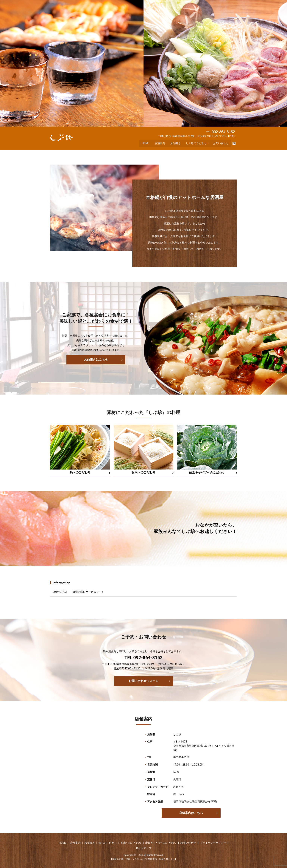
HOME (145, 144)
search (235, 144)
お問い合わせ (221, 144)
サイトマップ (143, 848)
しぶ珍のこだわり (196, 144)
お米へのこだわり (131, 843)
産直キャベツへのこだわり (161, 843)
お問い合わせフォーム (143, 681)
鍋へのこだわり (108, 843)
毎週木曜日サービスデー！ (88, 592)
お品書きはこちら (96, 359)
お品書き (175, 144)
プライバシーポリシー (213, 843)
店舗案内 (159, 144)
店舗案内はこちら (191, 813)
